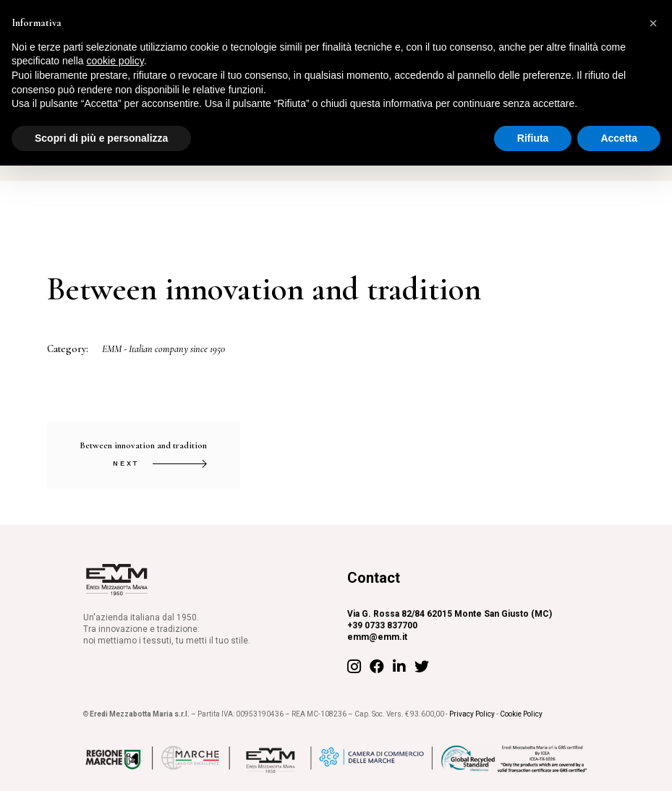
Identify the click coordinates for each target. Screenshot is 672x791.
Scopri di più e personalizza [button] (101, 138)
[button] (653, 23)
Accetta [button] (619, 138)
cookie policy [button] (115, 61)
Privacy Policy (472, 714)
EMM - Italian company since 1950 (163, 349)
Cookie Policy (521, 714)
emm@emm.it (377, 637)
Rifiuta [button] (533, 138)
